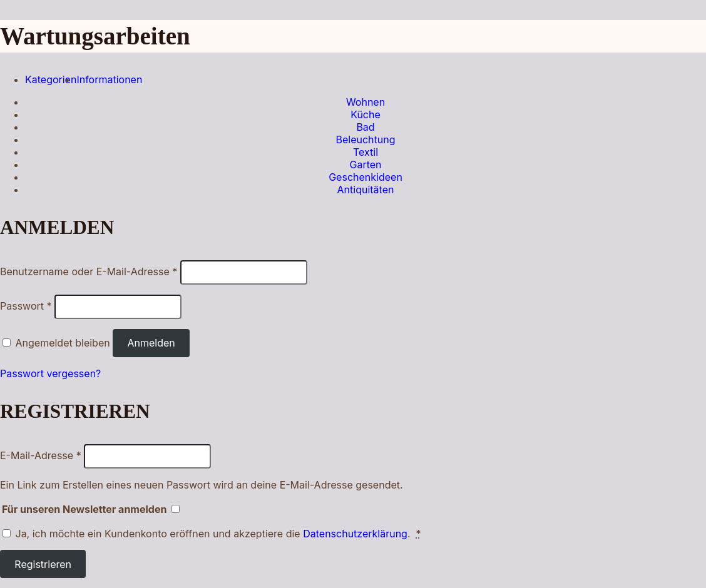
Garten (365, 165)
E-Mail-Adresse (41, 455)
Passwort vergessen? (50, 373)
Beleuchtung (365, 139)
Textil (366, 152)
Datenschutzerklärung (355, 534)
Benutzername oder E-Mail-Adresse (89, 271)
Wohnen (366, 102)
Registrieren (43, 564)
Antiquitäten (366, 190)
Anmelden (151, 343)
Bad (365, 127)
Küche (366, 114)
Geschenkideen (366, 177)
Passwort (26, 306)
